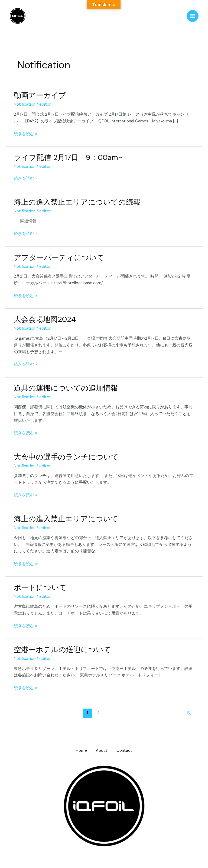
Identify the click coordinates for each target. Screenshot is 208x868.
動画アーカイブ (40, 96)
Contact (126, 751)
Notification (25, 105)
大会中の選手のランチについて (66, 457)
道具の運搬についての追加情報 (66, 388)
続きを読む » (25, 134)
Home (79, 751)
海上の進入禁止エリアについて (66, 519)
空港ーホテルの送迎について (62, 650)
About (102, 751)
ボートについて (40, 588)
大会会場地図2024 (45, 320)
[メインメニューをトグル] (193, 16)
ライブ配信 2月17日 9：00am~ (68, 158)
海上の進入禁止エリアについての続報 (77, 203)
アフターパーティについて (59, 258)
